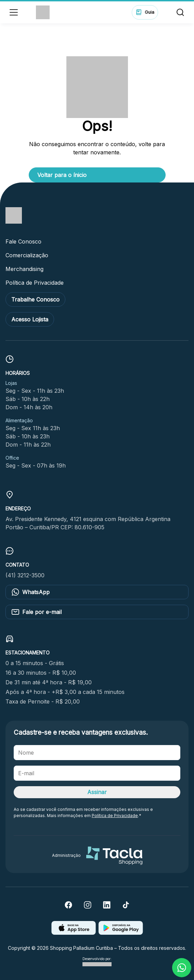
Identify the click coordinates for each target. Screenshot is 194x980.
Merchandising (24, 269)
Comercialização (27, 255)
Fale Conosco (23, 241)
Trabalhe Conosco (35, 299)
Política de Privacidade (35, 283)
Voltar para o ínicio (62, 175)
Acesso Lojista (30, 319)
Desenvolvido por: (97, 962)
